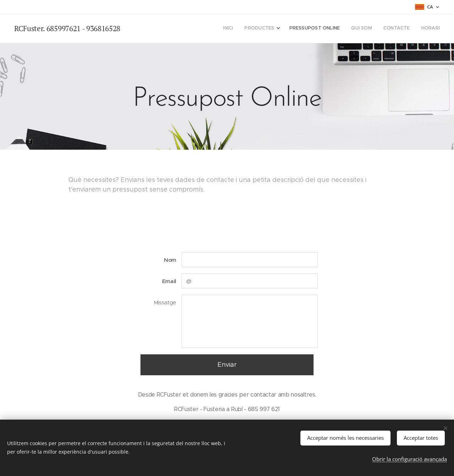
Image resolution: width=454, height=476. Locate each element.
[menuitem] (381, 29)
